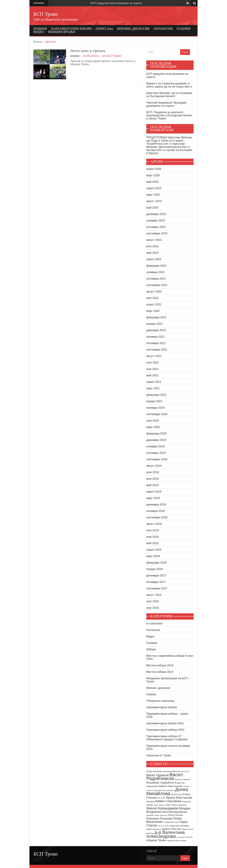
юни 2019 (153, 479)
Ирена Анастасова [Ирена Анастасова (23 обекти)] (179, 798)
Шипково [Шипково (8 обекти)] (150, 833)
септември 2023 (157, 233)
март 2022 (153, 311)
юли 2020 (153, 421)
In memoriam (155, 624)
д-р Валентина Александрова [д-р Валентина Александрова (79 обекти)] (165, 834)
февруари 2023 (156, 266)
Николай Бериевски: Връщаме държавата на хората (166, 104)
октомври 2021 (156, 343)
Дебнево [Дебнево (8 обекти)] (171, 790)
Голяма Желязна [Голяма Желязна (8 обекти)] (159, 790)
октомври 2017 (156, 582)
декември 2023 (156, 214)
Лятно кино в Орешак (88, 51)
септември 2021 (157, 350)
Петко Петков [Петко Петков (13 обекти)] (175, 815)
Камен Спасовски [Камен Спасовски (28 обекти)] (168, 801)
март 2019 (153, 498)
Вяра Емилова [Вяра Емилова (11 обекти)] (176, 786)
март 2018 (153, 556)
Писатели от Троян (159, 755)
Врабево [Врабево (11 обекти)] (163, 786)
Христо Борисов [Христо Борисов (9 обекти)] (154, 829)
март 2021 (153, 388)
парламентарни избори (162, 707)
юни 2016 (153, 608)
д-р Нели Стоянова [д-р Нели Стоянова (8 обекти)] (185, 837)
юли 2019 (153, 472)
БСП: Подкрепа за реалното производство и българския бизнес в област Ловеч (169, 115)
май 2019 (152, 485)
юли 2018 (153, 530)
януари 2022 (154, 324)
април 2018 (154, 550)
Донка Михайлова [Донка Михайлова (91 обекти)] (167, 791)
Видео (39, 32)
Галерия (184, 29)
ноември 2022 (156, 272)
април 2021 (154, 382)
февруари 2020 (156, 434)
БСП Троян (45, 14)
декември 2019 (156, 440)
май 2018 (152, 543)
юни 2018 (153, 537)
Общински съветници (160, 701)
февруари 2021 (156, 395)
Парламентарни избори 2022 (165, 730)
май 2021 (152, 375)
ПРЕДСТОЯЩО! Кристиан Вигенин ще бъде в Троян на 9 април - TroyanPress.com (169, 141)
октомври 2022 (156, 279)
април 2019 (154, 492)
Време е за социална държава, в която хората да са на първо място (169, 85)
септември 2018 (157, 517)
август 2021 (154, 356)
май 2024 (152, 208)
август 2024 (154, 201)
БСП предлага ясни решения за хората (116, 3)
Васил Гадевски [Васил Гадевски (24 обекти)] (157, 775)
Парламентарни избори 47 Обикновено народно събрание (167, 738)
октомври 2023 (156, 227)
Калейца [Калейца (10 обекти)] (150, 801)
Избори (151, 649)
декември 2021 (156, 330)
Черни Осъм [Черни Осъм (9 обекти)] (187, 829)
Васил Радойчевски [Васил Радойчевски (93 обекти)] (164, 776)
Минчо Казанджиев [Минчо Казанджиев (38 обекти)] (162, 808)
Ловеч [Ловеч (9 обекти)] (168, 805)
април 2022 (154, 304)
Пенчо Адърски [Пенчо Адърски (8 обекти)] (161, 815)
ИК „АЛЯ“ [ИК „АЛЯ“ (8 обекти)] (161, 798)
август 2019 (154, 466)
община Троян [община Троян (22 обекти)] (156, 840)
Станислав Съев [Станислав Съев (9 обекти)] (171, 822)
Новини (40, 29)
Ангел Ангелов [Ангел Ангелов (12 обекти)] (154, 771)
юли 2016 (153, 601)
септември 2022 (157, 285)
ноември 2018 (156, 511)
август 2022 (154, 292)
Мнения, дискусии (133, 29)
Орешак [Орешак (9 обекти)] (150, 815)
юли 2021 (153, 363)
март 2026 (153, 175)
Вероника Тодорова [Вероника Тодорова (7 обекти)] (182, 779)
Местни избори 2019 (160, 665)
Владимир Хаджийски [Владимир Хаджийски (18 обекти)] (160, 783)
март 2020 (153, 427)
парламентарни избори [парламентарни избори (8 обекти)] (176, 841)
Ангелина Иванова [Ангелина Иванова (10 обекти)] (171, 771)
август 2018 (154, 524)
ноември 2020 (156, 408)
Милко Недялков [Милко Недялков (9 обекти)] (179, 805)
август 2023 (154, 240)
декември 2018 (156, 505)
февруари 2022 (156, 317)
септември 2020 (157, 414)
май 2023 (152, 253)
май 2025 (152, 182)
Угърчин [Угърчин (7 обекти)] (166, 826)
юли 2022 (153, 298)
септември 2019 (157, 459)
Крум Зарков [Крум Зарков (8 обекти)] (159, 805)
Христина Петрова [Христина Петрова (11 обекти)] (179, 826)
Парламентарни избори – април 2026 (82, 29)
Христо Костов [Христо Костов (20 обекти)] (171, 829)
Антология (163, 29)
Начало (38, 42)
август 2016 (154, 595)
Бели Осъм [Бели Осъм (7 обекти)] (185, 772)
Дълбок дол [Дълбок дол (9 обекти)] (176, 794)
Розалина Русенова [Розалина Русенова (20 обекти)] (159, 819)
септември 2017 (157, 588)
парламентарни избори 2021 (165, 723)
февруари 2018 (156, 563)
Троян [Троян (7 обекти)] (160, 826)
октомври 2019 (156, 453)
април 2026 (154, 169)
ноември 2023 (156, 221)
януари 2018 (154, 569)
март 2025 (153, 195)
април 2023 (154, 259)
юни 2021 (153, 369)
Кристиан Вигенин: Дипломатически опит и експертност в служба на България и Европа (169, 148)
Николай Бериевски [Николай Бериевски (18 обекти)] (174, 812)
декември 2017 (156, 576)
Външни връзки (62, 32)
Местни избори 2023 (160, 672)
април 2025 (154, 188)
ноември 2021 (156, 337)
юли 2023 (153, 246)
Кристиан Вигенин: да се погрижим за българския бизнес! (169, 95)
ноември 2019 (156, 446)
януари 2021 (154, 401)
